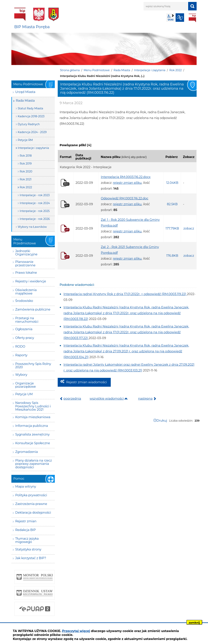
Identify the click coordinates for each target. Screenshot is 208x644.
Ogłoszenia (24, 329)
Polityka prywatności (31, 495)
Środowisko (24, 301)
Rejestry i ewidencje (31, 281)
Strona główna (70, 70)
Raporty (21, 355)
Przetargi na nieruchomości (27, 320)
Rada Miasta (122, 70)
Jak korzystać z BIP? (31, 558)
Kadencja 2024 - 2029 (32, 132)
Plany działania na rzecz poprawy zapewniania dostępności (34, 464)
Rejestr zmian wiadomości (87, 382)
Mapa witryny (26, 487)
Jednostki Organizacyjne (26, 253)
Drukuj (162, 421)
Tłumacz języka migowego (27, 540)
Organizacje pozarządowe (26, 385)
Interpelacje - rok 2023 (35, 195)
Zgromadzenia (27, 452)
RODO (20, 346)
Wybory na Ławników (32, 227)
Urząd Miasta (25, 92)
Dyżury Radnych (29, 124)
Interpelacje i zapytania (150, 70)
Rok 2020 (26, 171)
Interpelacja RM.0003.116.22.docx (126, 177)
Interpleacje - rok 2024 (35, 203)
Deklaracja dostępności (33, 513)
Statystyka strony (28, 549)
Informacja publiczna (32, 426)
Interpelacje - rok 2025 (35, 211)
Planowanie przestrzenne (25, 264)
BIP (192, 18)
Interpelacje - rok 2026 (35, 219)
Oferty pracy (25, 338)
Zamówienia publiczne (33, 309)
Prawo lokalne (26, 273)
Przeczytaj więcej (76, 631)
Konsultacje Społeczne (33, 443)
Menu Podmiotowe (97, 70)
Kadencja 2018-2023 (31, 116)
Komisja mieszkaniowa (33, 417)
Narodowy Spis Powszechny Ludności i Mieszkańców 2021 (33, 406)
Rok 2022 (176, 70)
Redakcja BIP (25, 530)
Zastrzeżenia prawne (31, 504)
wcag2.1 (171, 18)
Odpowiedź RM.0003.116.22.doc (124, 198)
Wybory (21, 375)
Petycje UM (24, 394)
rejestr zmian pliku (127, 183)
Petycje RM (25, 140)
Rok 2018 (26, 156)
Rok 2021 (26, 179)
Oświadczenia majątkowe (26, 292)
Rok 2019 (26, 164)
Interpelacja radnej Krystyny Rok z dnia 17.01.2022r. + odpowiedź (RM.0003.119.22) (125, 294)
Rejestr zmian (26, 521)
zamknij (194, 623)
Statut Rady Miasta (30, 108)
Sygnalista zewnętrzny (32, 434)
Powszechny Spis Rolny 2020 (33, 366)
